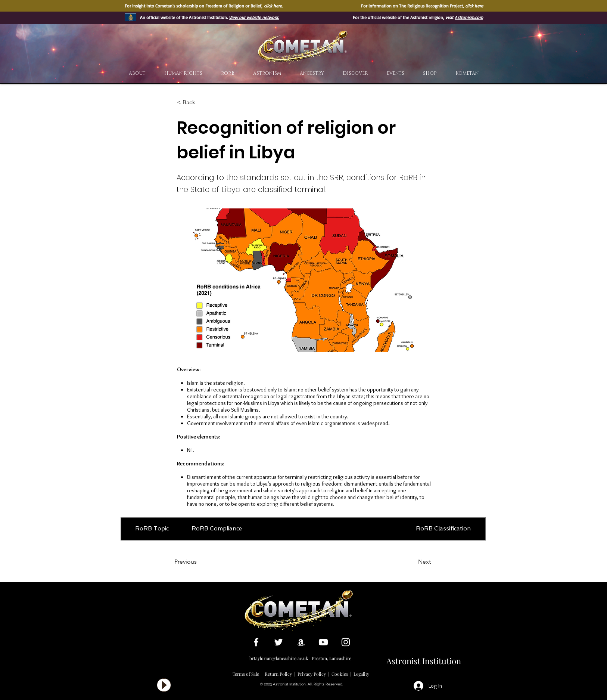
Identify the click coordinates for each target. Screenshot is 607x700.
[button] (355, 73)
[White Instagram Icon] (346, 642)
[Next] (412, 562)
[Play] (164, 685)
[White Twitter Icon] (278, 642)
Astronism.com (469, 17)
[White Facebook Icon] (256, 642)
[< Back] (202, 102)
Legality (361, 674)
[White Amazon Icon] (301, 642)
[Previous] (199, 562)
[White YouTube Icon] (323, 642)
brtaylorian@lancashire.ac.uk (279, 658)
